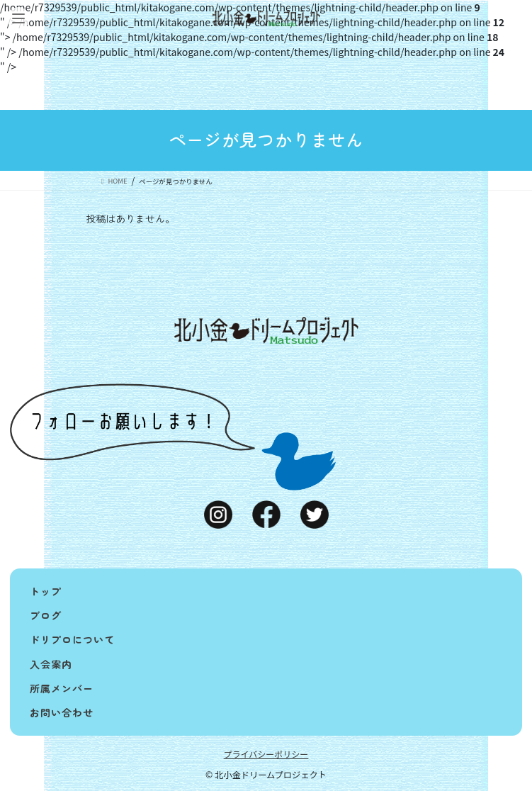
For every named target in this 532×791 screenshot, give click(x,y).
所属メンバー (62, 688)
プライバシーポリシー (266, 754)
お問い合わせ (62, 712)
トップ (46, 591)
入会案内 (51, 664)
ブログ (46, 615)
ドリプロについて (72, 639)
